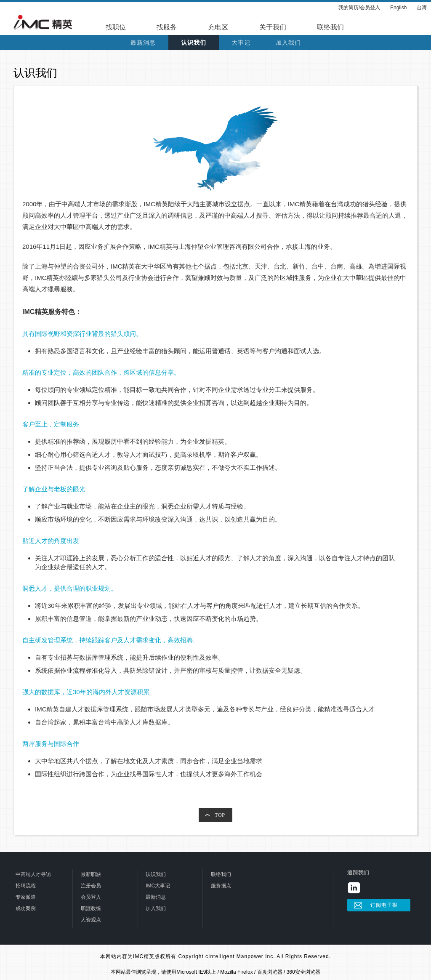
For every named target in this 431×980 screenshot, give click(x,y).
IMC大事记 (158, 886)
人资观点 (91, 920)
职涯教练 (91, 908)
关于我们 (273, 27)
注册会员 (91, 886)
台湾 (422, 8)
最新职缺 (91, 874)
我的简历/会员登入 (359, 8)
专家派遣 (26, 897)
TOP (220, 815)
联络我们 (330, 27)
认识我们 (194, 43)
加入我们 (288, 43)
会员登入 (91, 897)
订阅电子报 (384, 905)
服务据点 (221, 886)
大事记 (241, 43)
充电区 (218, 27)
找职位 (116, 27)
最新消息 (143, 43)
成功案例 (26, 908)
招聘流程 (26, 886)
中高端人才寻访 (33, 874)
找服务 (167, 27)
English (398, 8)
